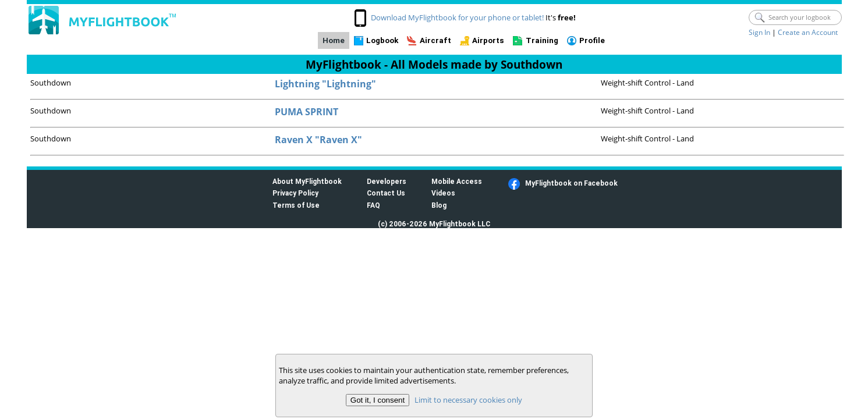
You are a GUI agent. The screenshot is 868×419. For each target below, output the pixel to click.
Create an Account (808, 32)
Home (334, 40)
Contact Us (386, 193)
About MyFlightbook (307, 181)
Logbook (382, 40)
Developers (387, 181)
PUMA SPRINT (307, 112)
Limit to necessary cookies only (468, 400)
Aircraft (435, 40)
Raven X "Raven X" (318, 140)
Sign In (759, 32)
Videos (443, 193)
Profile (592, 40)
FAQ (373, 205)
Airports (488, 40)
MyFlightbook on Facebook (571, 183)
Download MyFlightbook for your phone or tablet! (457, 17)
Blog (439, 205)
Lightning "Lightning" (325, 84)
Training (542, 40)
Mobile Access (457, 181)
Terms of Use (296, 205)
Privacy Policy (295, 193)
